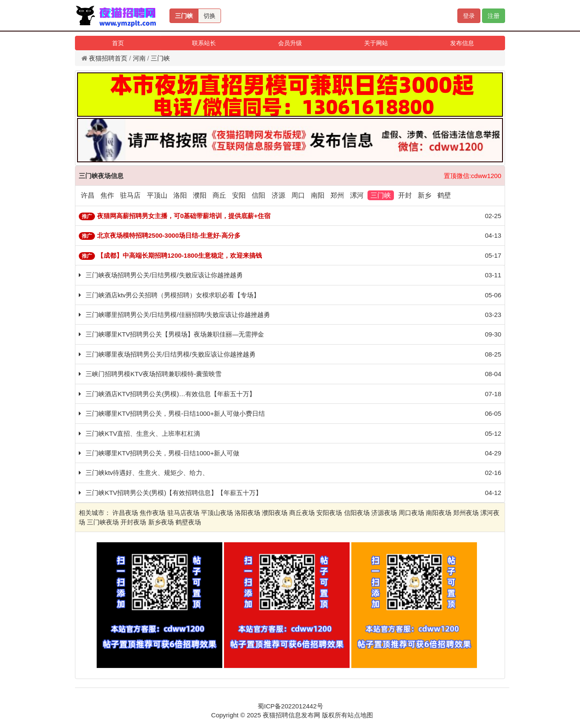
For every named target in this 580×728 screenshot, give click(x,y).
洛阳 (180, 195)
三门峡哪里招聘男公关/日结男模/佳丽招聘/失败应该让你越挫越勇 (178, 315)
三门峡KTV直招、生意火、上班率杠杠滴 (143, 433)
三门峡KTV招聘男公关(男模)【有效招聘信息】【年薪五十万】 (174, 493)
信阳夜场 (357, 513)
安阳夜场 (329, 513)
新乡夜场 (161, 522)
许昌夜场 (125, 513)
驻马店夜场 (183, 513)
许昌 (88, 195)
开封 (405, 195)
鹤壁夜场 (188, 522)
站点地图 (360, 715)
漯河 (357, 195)
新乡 (425, 195)
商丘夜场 (302, 513)
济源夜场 (384, 513)
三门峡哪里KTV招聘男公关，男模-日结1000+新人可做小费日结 (175, 413)
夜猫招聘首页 (108, 58)
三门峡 (184, 16)
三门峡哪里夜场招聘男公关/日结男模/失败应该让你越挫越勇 (170, 354)
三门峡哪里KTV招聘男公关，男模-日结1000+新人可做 (162, 453)
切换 (210, 16)
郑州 (337, 195)
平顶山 (157, 195)
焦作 (107, 195)
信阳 (258, 195)
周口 (298, 195)
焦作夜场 (152, 513)
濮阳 (200, 195)
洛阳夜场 (247, 513)
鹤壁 (444, 195)
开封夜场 (133, 522)
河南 (139, 58)
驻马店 (130, 195)
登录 (469, 16)
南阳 (318, 195)
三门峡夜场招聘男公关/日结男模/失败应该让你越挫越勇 (164, 275)
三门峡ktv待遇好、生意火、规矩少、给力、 (147, 473)
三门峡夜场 (103, 522)
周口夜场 (411, 513)
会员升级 (290, 43)
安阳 (239, 195)
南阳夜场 (439, 513)
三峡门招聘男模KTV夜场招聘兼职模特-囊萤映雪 (154, 374)
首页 (118, 43)
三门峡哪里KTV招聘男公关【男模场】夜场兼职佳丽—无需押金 (175, 334)
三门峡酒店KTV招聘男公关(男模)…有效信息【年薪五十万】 (171, 394)
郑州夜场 (466, 513)
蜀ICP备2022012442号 (290, 706)
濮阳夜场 (275, 513)
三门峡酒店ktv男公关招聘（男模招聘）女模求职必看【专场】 (173, 295)
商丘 (219, 195)
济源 (279, 195)
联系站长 (204, 43)
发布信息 (462, 43)
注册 (494, 16)
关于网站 (376, 43)
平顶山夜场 (217, 513)
